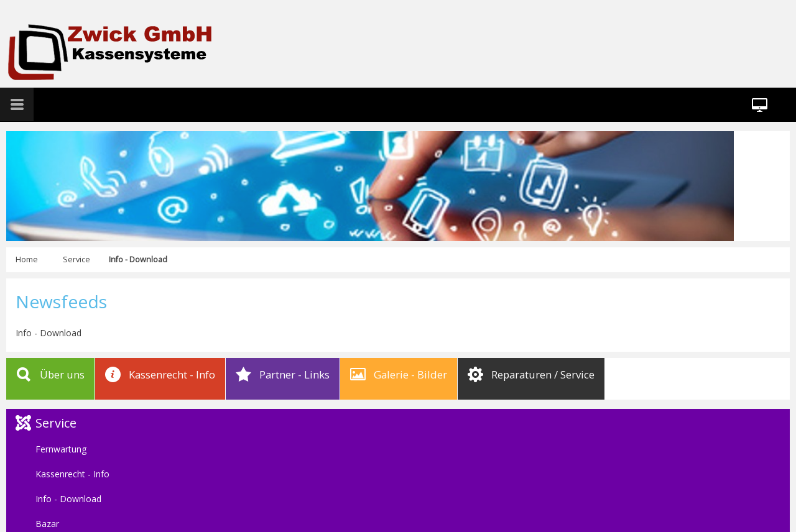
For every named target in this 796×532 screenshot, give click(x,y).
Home (27, 259)
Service (76, 259)
